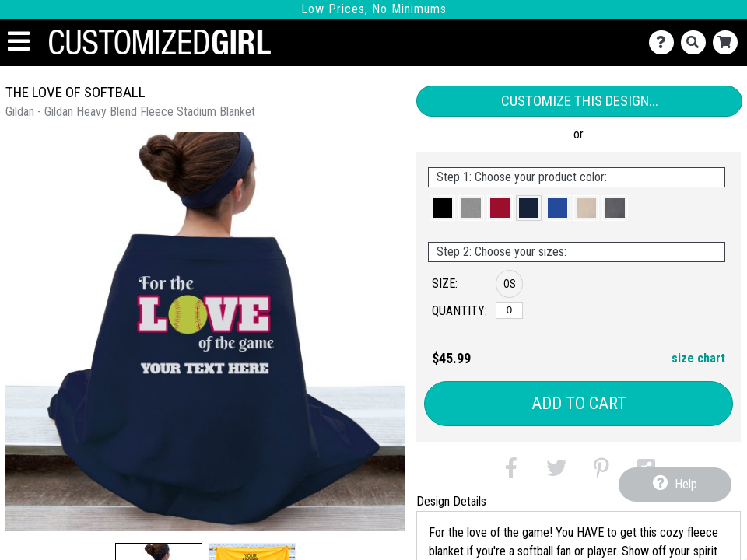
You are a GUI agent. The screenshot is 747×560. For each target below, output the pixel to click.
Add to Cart (579, 403)
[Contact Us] (665, 42)
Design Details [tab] (451, 501)
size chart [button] (698, 358)
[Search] (697, 42)
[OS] (510, 310)
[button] (442, 208)
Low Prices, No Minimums (374, 9)
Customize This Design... (580, 101)
